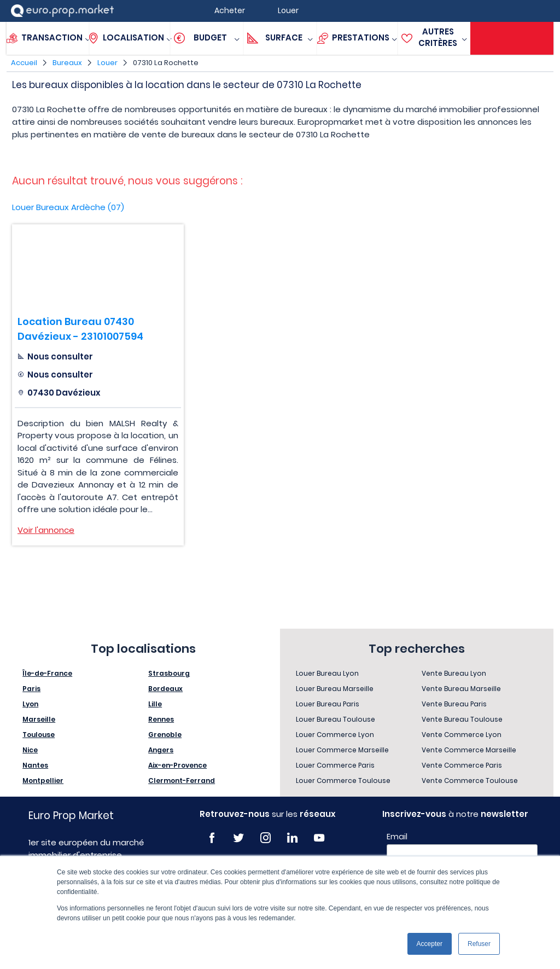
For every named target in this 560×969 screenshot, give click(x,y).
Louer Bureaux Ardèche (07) (68, 207)
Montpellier (43, 781)
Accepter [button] (430, 944)
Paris (31, 689)
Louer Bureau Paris (328, 704)
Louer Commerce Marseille (342, 750)
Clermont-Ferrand (182, 781)
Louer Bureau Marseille (335, 689)
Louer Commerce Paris (335, 765)
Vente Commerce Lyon (462, 735)
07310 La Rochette (166, 63)
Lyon (30, 704)
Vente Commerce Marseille (469, 750)
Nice (30, 750)
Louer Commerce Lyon (335, 735)
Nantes (35, 765)
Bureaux (67, 63)
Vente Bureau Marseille (461, 689)
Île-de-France (47, 673)
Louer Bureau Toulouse (336, 719)
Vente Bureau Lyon (454, 673)
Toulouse (39, 735)
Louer (107, 63)
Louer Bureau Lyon (327, 673)
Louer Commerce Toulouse (343, 781)
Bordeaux (165, 689)
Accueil (24, 63)
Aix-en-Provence (177, 765)
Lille (155, 704)
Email (397, 837)
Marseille (39, 719)
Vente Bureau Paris (454, 704)
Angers (161, 750)
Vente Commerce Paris (462, 765)
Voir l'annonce (46, 530)
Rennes (161, 719)
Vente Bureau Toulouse (462, 719)
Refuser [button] (479, 944)
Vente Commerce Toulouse (470, 781)
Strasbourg (169, 673)
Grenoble (165, 735)
